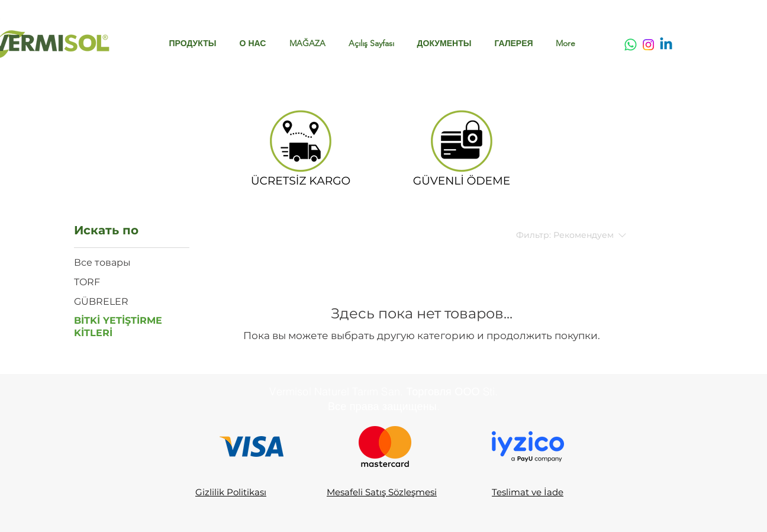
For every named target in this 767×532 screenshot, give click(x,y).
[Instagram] (648, 45)
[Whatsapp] (631, 45)
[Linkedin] (666, 45)
